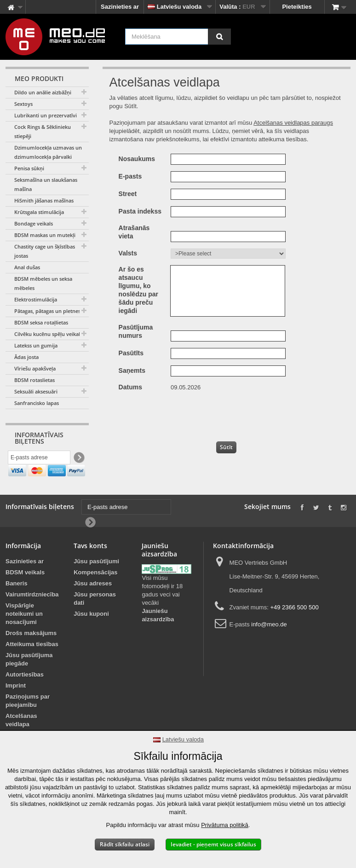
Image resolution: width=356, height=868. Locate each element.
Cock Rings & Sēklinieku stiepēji (43, 131)
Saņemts (132, 370)
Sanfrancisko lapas (37, 403)
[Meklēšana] (219, 37)
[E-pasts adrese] (39, 459)
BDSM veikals (25, 593)
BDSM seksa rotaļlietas (41, 322)
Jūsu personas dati (95, 619)
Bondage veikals (34, 223)
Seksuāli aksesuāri (36, 391)
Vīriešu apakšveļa (35, 368)
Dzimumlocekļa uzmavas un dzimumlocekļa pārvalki (48, 152)
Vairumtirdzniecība (32, 615)
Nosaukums (137, 159)
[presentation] (238, 414)
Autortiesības (25, 695)
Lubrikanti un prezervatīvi (46, 115)
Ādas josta (26, 357)
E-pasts (130, 176)
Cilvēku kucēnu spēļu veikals (48, 334)
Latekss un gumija (36, 345)
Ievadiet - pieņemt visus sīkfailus (213, 844)
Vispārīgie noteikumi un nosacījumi (24, 634)
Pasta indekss (140, 211)
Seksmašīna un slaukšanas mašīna (46, 184)
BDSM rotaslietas (34, 380)
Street (128, 194)
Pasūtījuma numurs (136, 331)
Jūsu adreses (93, 604)
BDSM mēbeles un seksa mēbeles (43, 283)
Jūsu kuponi (91, 634)
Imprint (16, 706)
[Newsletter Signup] (78, 459)
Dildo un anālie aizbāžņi (43, 92)
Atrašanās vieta (134, 232)
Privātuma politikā (225, 825)
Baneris (17, 604)
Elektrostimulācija (36, 299)
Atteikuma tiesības (32, 664)
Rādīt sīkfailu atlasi (125, 844)
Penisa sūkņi (29, 168)
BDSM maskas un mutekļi (45, 235)
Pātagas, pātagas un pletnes (47, 311)
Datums (130, 387)
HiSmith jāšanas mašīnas (44, 200)
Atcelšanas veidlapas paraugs (293, 123)
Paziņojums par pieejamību (28, 721)
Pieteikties (297, 7)
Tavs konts (90, 566)
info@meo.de (269, 645)
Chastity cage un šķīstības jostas (45, 251)
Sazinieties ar (120, 7)
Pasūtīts (131, 353)
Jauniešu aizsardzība (158, 636)
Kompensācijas (95, 593)
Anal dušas (27, 267)
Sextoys (23, 104)
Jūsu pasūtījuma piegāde (29, 680)
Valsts (128, 253)
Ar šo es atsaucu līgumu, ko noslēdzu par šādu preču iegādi (138, 290)
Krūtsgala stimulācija (39, 212)
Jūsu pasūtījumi (96, 582)
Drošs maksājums (31, 653)
